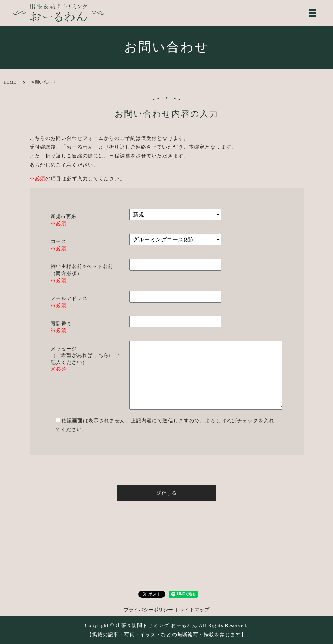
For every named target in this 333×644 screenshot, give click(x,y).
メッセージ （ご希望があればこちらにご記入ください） (85, 356)
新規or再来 (64, 217)
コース (59, 242)
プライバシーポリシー (148, 610)
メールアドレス (69, 298)
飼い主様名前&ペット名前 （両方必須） (82, 270)
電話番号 (61, 323)
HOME (10, 82)
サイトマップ (194, 610)
